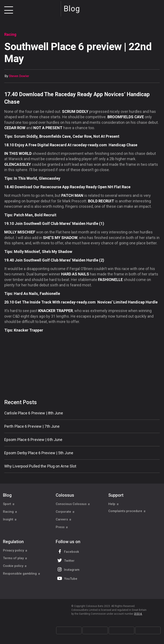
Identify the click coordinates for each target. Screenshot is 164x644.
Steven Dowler (19, 76)
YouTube (67, 578)
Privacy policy (15, 550)
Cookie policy (15, 566)
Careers (64, 519)
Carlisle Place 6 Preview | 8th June (34, 413)
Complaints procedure (127, 512)
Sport (9, 504)
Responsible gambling (22, 574)
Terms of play (15, 558)
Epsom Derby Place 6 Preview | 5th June (39, 453)
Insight (10, 519)
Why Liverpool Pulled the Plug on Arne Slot (40, 466)
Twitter (65, 560)
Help (113, 504)
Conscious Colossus (73, 504)
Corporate (65, 512)
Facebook (68, 551)
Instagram (68, 569)
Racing (10, 512)
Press (62, 527)
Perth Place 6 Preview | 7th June (32, 426)
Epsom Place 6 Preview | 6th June (33, 440)
